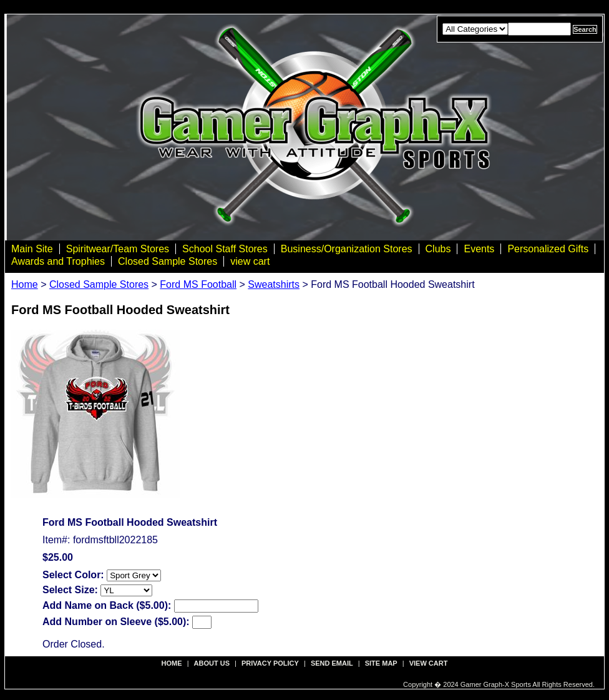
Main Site (32, 249)
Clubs (438, 249)
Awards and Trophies (58, 261)
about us (212, 663)
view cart (250, 261)
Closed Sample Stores (168, 261)
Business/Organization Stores (347, 249)
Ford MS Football (198, 284)
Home (25, 284)
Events (479, 249)
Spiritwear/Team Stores (118, 249)
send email (332, 663)
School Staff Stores (225, 249)
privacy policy (270, 663)
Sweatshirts (274, 284)
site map (381, 663)
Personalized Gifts (548, 249)
